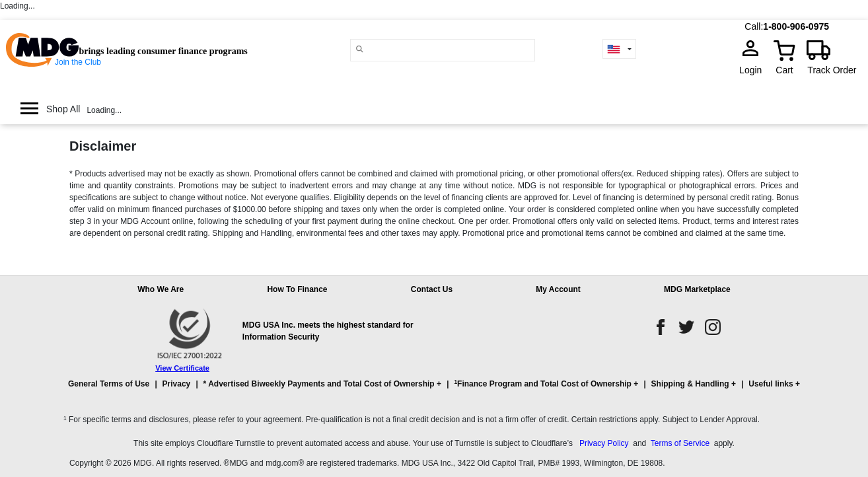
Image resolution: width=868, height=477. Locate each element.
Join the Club (78, 62)
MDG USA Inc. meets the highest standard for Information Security (328, 331)
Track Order (832, 70)
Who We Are (161, 289)
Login (754, 70)
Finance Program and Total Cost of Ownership (542, 384)
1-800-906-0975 (796, 26)
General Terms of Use (109, 384)
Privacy (177, 384)
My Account (558, 289)
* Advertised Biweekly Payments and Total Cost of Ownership (319, 384)
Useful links (771, 384)
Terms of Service (680, 443)
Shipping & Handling (690, 384)
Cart (784, 70)
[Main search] (359, 49)
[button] (434, 390)
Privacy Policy (604, 443)
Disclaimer (103, 146)
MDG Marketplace (697, 289)
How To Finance (297, 289)
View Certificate (182, 368)
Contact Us (432, 289)
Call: (754, 26)
